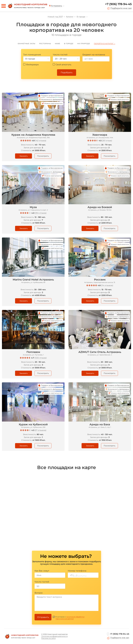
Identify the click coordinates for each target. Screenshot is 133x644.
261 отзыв (107, 141)
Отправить (43, 617)
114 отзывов (107, 285)
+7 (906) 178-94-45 (118, 4)
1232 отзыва (41, 358)
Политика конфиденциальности (54, 636)
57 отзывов (40, 430)
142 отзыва (41, 141)
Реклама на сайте (48, 638)
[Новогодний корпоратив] (27, 6)
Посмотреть (43, 156)
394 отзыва (41, 213)
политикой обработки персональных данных (70, 618)
